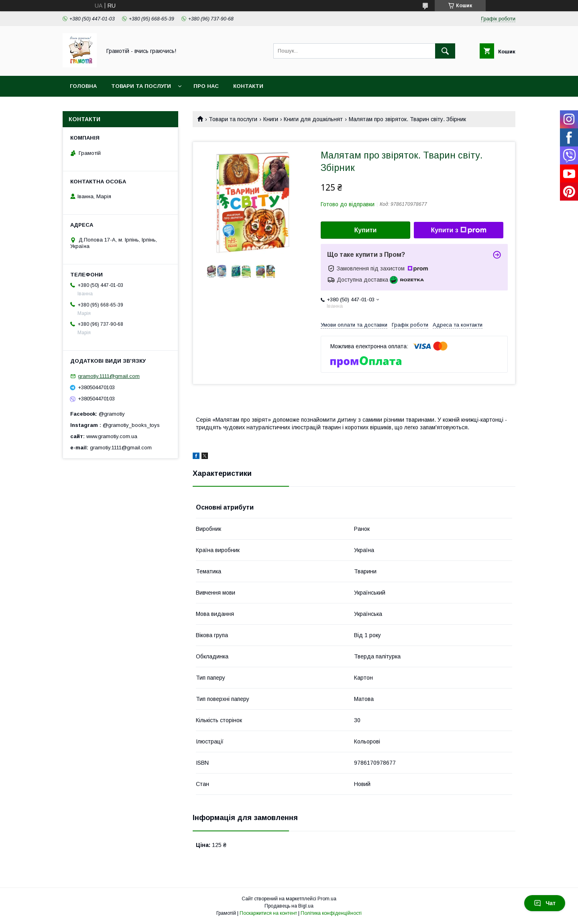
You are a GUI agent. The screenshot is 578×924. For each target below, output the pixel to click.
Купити (366, 230)
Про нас (206, 86)
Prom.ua (327, 899)
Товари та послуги (141, 86)
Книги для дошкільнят (313, 119)
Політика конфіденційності (331, 913)
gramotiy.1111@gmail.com (109, 376)
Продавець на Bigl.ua (289, 906)
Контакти (248, 86)
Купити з (458, 230)
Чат (545, 903)
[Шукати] (445, 51)
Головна (83, 86)
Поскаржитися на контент (268, 913)
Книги (271, 119)
